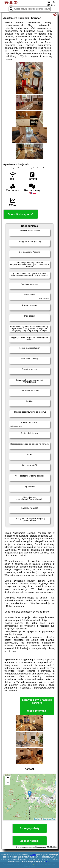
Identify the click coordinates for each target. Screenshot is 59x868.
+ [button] (8, 778)
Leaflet (37, 819)
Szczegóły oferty (29, 828)
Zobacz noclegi (30, 841)
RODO (48, 861)
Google (33, 855)
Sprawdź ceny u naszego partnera (37, 701)
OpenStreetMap (49, 819)
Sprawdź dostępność (20, 214)
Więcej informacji (37, 711)
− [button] (8, 783)
